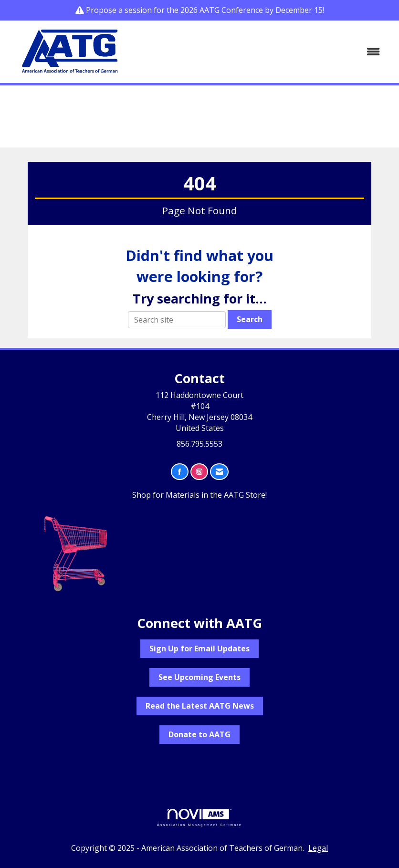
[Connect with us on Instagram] (199, 472)
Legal (318, 848)
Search (250, 319)
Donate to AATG (199, 734)
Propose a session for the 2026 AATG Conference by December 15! (205, 10)
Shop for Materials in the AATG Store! (199, 495)
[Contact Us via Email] (219, 472)
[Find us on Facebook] (180, 472)
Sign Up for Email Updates (199, 648)
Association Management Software (199, 818)
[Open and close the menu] (262, 52)
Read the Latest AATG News (200, 706)
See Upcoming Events (199, 677)
